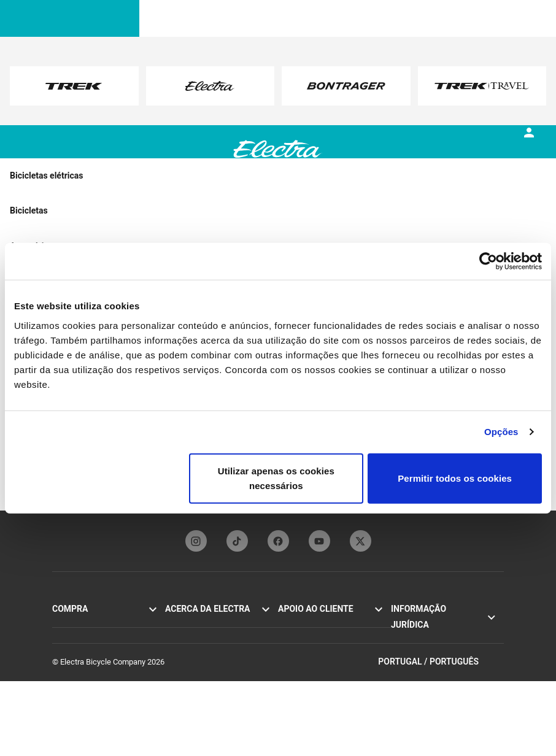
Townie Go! (71, 624)
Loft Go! (66, 651)
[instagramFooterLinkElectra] (196, 541)
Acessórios (71, 678)
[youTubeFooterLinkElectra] (319, 541)
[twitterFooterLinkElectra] (361, 541)
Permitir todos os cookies (455, 478)
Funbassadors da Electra (208, 651)
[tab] (129, 159)
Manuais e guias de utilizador (328, 637)
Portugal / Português (441, 737)
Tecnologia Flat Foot (200, 637)
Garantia (292, 664)
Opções (501, 432)
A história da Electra (199, 624)
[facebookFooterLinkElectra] (278, 541)
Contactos (296, 624)
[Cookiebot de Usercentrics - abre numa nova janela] (488, 261)
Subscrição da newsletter (209, 664)
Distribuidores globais (315, 678)
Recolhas (407, 663)
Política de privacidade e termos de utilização (446, 630)
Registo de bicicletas (314, 651)
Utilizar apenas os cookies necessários (276, 478)
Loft (59, 664)
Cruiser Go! (71, 637)
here (175, 98)
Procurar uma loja (83, 691)
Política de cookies (423, 650)
